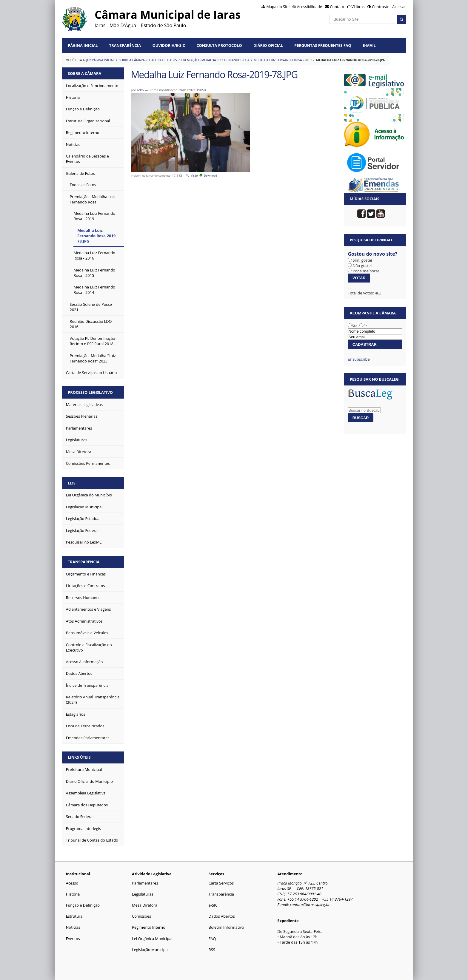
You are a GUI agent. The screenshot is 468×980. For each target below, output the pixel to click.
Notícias (73, 927)
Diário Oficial (268, 45)
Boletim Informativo (226, 927)
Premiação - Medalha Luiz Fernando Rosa (215, 60)
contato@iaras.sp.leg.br (310, 905)
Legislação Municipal (150, 950)
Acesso (72, 883)
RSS (212, 950)
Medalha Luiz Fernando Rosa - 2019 (283, 60)
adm (140, 90)
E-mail (369, 45)
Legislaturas (143, 894)
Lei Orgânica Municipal (152, 939)
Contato (337, 7)
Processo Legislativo (90, 392)
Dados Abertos (222, 916)
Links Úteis (79, 757)
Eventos (73, 939)
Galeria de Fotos (163, 60)
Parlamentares (145, 883)
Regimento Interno (149, 927)
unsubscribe (359, 359)
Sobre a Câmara (132, 60)
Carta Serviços (221, 883)
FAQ (212, 939)
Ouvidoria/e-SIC (169, 45)
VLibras (358, 7)
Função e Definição (83, 905)
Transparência (125, 45)
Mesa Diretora (145, 905)
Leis (72, 483)
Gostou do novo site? (372, 254)
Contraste (381, 7)
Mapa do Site (278, 7)
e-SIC (213, 905)
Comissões (141, 916)
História (73, 894)
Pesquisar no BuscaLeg (374, 379)
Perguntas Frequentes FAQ (323, 45)
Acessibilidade (310, 7)
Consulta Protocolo (219, 45)
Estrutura (74, 916)
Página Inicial (83, 45)
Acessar (399, 7)
